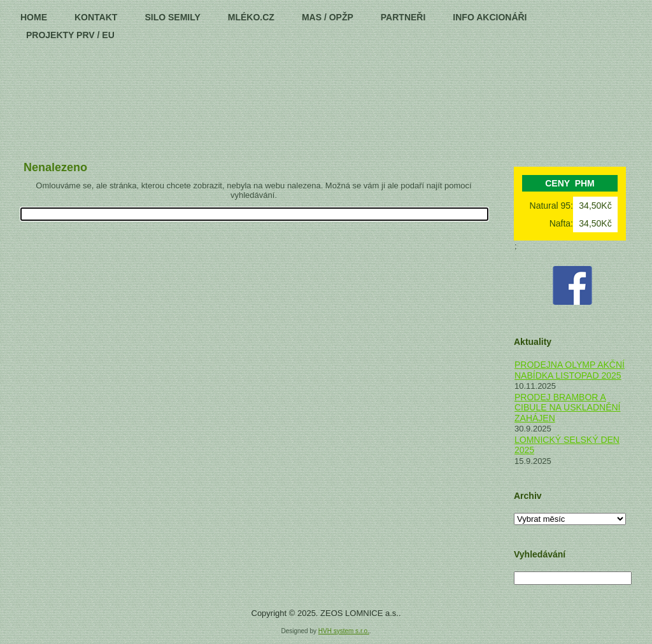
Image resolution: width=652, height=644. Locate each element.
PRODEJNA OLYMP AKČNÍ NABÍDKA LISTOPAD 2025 (570, 370)
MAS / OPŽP (328, 17)
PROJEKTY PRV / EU (70, 35)
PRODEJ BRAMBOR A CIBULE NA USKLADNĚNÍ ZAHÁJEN (568, 408)
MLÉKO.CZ (251, 17)
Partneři (403, 17)
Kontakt (96, 17)
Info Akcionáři (490, 17)
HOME (34, 17)
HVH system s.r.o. (344, 631)
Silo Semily (172, 17)
